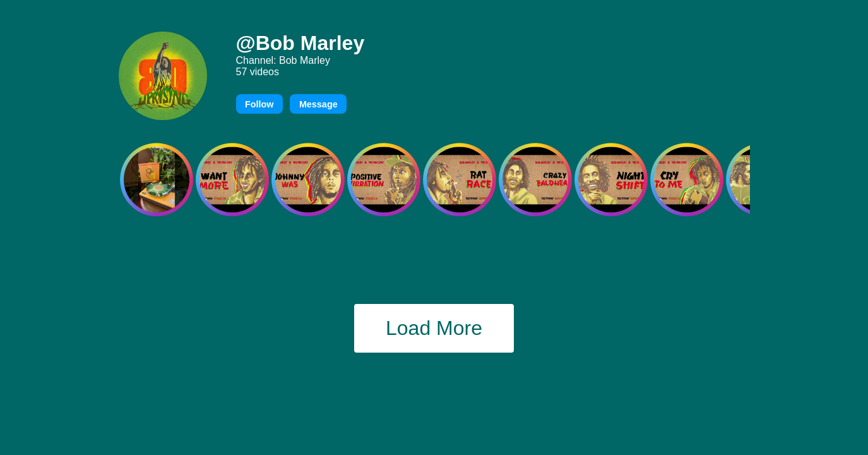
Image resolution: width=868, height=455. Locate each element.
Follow (259, 104)
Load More (434, 328)
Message (318, 104)
